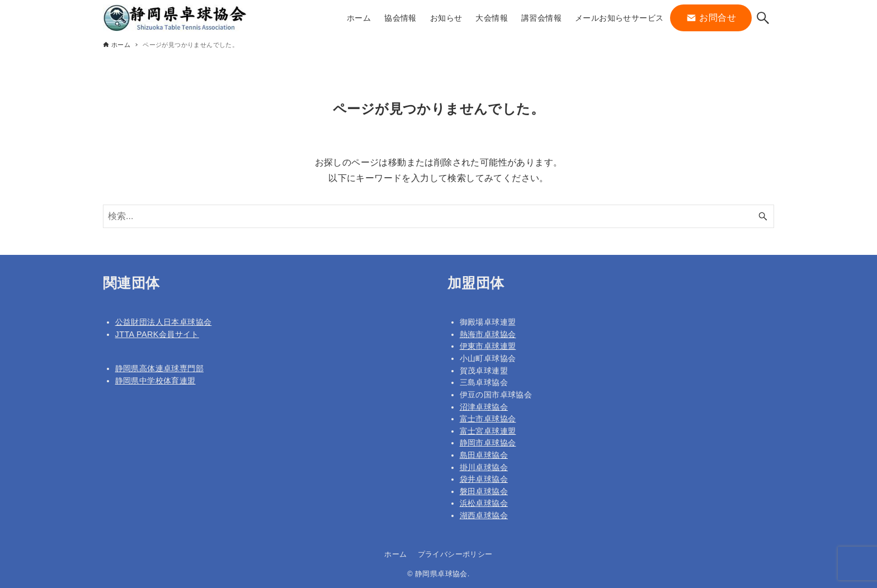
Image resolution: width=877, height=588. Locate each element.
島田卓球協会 (484, 455)
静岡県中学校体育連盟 (155, 381)
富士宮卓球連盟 (488, 431)
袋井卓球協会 (484, 479)
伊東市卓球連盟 (488, 346)
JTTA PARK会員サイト (157, 334)
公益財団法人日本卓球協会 (164, 322)
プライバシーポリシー (455, 554)
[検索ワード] (438, 216)
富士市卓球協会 (488, 419)
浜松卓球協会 (484, 503)
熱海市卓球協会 (488, 334)
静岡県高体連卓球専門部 (159, 368)
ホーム (395, 554)
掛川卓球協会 (484, 467)
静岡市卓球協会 (488, 443)
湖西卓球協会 (484, 515)
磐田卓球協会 (484, 491)
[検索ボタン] (763, 18)
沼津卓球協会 (484, 407)
